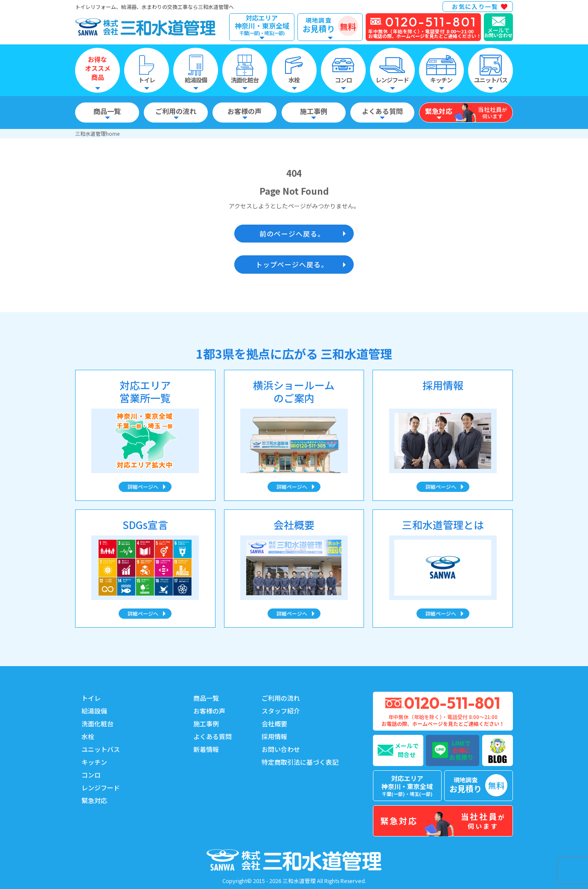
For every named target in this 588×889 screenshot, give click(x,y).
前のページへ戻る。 (292, 234)
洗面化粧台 (98, 724)
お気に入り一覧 (475, 6)
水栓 (88, 736)
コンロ (91, 775)
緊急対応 (94, 800)
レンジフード (101, 788)
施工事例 (206, 724)
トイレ (91, 698)
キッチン (94, 762)
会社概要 (274, 724)
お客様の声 (209, 711)
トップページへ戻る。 (292, 264)
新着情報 (206, 749)
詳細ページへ (143, 487)
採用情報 (274, 736)
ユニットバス (101, 749)
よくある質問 (212, 736)
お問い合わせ (281, 749)
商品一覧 (206, 698)
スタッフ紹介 (281, 711)
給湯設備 (94, 711)
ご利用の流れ (281, 698)
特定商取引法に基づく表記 (300, 762)
